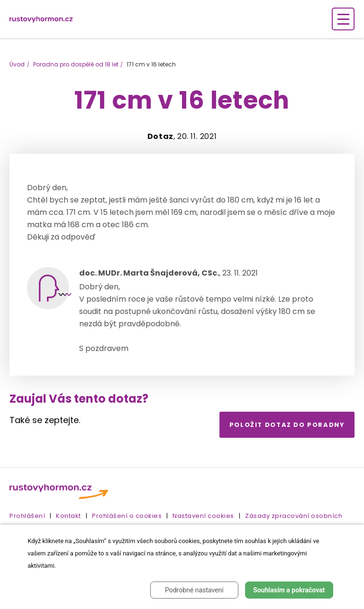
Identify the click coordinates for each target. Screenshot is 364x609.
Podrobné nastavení (194, 590)
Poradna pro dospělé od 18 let (76, 64)
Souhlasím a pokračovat (289, 590)
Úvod (17, 64)
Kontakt (68, 516)
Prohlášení (27, 516)
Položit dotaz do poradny (287, 425)
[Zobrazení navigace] (343, 19)
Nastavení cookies (203, 516)
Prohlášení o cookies (127, 516)
